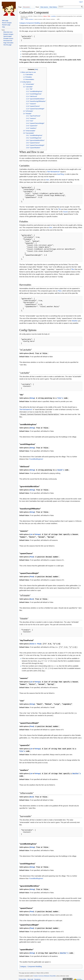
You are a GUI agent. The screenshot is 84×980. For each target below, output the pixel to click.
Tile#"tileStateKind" (53, 172)
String (32, 398)
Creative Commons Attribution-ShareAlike (45, 973)
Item (48, 180)
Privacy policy (23, 976)
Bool (32, 598)
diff (22, 19)
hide (36, 69)
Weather (75, 321)
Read (37, 7)
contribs (53, 16)
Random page (6, 25)
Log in (81, 2)
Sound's (61, 469)
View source (44, 7)
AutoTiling (60, 174)
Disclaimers (38, 976)
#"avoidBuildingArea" (36, 458)
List (31, 533)
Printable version (8, 39)
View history (53, 7)
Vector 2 (33, 642)
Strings (38, 533)
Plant (60, 291)
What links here (8, 32)
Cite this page (7, 45)
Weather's (77, 771)
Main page (5, 21)
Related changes (8, 34)
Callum (45, 16)
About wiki (30, 976)
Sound (65, 212)
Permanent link (8, 41)
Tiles (73, 269)
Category (23, 963)
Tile (59, 209)
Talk (49, 16)
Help (3, 27)
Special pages (7, 36)
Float (32, 556)
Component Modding (35, 963)
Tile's (60, 398)
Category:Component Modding (30, 23)
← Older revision (28, 19)
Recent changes (7, 23)
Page (20, 7)
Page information (8, 43)
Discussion (26, 7)
